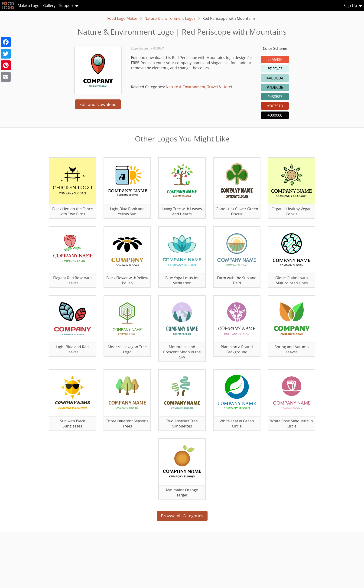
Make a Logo (29, 6)
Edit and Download (98, 104)
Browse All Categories (182, 516)
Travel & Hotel (220, 87)
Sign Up (350, 6)
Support (66, 6)
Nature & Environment (186, 87)
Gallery (49, 6)
